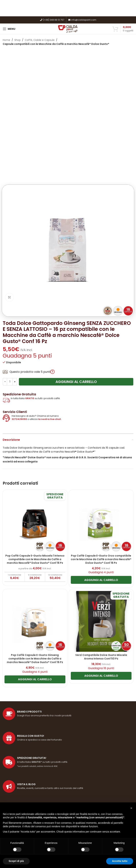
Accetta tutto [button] (120, 861)
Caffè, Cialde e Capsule (40, 40)
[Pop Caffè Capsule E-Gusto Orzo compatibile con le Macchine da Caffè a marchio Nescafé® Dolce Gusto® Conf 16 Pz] (101, 408)
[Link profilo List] (68, 672)
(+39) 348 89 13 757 (52, 20)
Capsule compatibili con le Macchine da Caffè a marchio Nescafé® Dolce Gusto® (56, 44)
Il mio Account (12, 792)
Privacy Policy (11, 762)
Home (6, 40)
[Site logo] (68, 29)
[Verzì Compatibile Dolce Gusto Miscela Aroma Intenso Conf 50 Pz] (101, 507)
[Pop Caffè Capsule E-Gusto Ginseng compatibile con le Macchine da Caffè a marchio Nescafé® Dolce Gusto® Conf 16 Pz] (35, 507)
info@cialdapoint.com (82, 20)
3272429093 (19, 305)
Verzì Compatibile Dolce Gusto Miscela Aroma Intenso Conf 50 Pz (101, 543)
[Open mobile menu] (9, 29)
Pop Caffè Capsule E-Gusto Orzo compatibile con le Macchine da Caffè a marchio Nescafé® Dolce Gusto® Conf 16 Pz (101, 445)
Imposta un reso (13, 798)
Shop (18, 40)
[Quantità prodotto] (10, 268)
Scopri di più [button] (16, 861)
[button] (131, 808)
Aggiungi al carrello (76, 268)
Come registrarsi (13, 786)
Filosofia (8, 731)
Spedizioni (9, 737)
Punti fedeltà (11, 744)
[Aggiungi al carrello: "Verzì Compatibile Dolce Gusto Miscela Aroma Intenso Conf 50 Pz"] (101, 561)
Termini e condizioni (15, 750)
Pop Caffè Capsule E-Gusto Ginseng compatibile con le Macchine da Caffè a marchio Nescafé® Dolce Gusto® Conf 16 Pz (35, 544)
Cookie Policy (11, 756)
